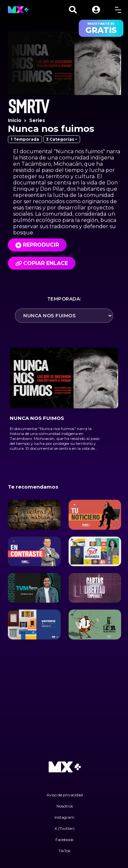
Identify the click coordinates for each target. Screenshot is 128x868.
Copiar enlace (42, 263)
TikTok (64, 851)
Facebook (64, 840)
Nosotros (65, 806)
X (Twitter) (64, 828)
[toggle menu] (118, 10)
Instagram (64, 817)
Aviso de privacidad (65, 795)
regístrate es (101, 28)
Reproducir (41, 245)
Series (37, 120)
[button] (96, 10)
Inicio (15, 120)
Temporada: (64, 299)
